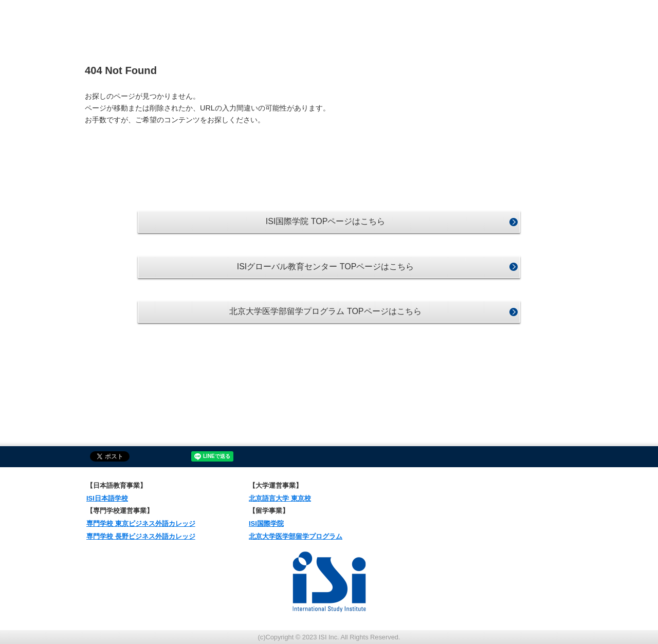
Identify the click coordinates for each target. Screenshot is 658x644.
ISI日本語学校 (107, 498)
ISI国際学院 (266, 523)
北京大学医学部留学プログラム (296, 536)
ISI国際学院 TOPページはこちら (326, 221)
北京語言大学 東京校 (280, 498)
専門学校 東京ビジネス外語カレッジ (141, 523)
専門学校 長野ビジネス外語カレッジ (141, 536)
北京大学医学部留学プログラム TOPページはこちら (325, 311)
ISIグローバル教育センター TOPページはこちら (326, 266)
